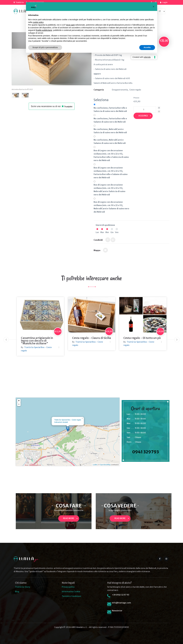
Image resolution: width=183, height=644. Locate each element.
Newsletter (117, 611)
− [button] (19, 404)
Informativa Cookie (71, 592)
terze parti (70, 25)
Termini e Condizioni (71, 596)
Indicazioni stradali (61, 422)
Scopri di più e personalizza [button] (45, 47)
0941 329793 (145, 452)
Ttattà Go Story (23, 587)
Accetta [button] (147, 47)
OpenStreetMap (105, 465)
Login (165, 2)
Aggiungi (143, 116)
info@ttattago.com (121, 603)
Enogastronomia (120, 90)
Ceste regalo (135, 90)
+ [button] (19, 401)
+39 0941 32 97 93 (121, 595)
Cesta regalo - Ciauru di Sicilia (92, 338)
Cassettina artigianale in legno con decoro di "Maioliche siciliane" (37, 341)
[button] (154, 7)
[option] (40, 326)
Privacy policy (68, 587)
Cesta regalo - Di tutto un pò (142, 338)
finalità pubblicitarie (44, 30)
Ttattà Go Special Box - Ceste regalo (68, 420)
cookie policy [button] (38, 22)
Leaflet (95, 465)
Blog (17, 592)
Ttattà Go (20, 2)
